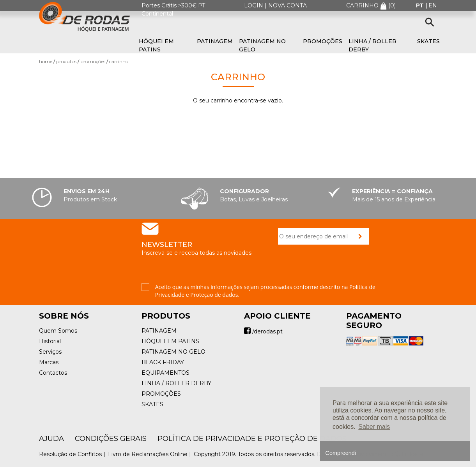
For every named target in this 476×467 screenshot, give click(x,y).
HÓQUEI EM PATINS (156, 45)
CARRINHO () (371, 5)
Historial (50, 341)
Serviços (50, 352)
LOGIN (254, 5)
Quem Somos (58, 331)
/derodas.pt (263, 331)
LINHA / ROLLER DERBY (372, 45)
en (433, 5)
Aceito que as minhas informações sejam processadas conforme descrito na (265, 291)
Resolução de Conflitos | (73, 454)
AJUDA (51, 439)
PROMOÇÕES (323, 41)
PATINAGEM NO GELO (262, 45)
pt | (422, 5)
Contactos (53, 373)
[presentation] (337, 268)
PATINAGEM (215, 41)
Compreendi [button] (341, 453)
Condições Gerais (111, 439)
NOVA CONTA (288, 5)
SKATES (428, 41)
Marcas (49, 362)
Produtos (66, 61)
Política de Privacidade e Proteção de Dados (252, 439)
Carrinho (119, 61)
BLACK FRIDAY (163, 362)
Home (46, 61)
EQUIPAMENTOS (165, 373)
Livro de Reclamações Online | (150, 454)
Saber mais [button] (374, 427)
